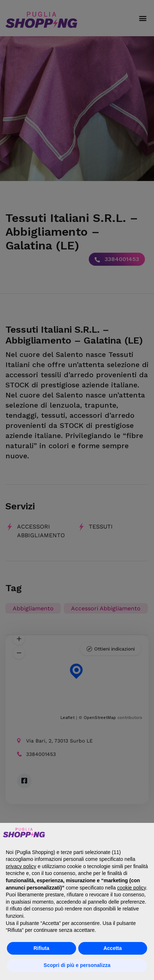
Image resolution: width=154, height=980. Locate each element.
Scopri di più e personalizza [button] (77, 965)
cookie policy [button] (131, 888)
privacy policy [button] (21, 866)
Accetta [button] (113, 948)
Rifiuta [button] (41, 948)
